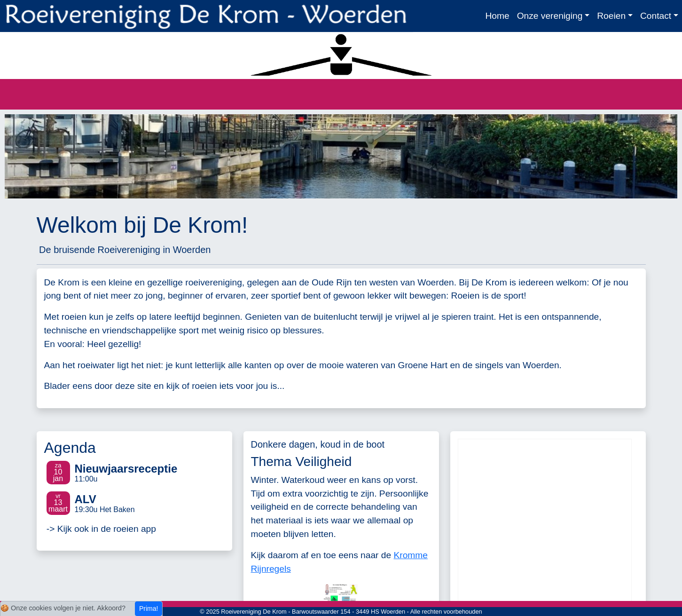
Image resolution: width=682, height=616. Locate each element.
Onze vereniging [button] (550, 16)
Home (497, 16)
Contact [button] (656, 16)
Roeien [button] (611, 16)
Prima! (149, 608)
